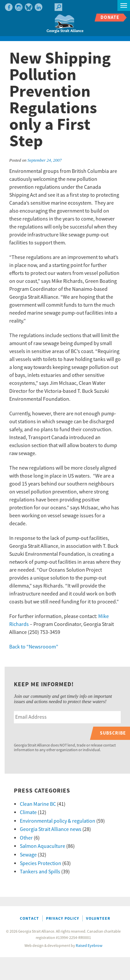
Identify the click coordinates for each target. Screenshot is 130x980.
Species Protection (41, 863)
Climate (28, 812)
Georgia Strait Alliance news (51, 829)
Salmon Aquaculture (43, 846)
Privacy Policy (63, 919)
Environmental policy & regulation (58, 821)
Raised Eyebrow (89, 946)
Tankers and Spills (40, 872)
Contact (29, 919)
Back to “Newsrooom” (34, 647)
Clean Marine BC (38, 804)
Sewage (28, 855)
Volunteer (98, 919)
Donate (110, 17)
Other (26, 838)
